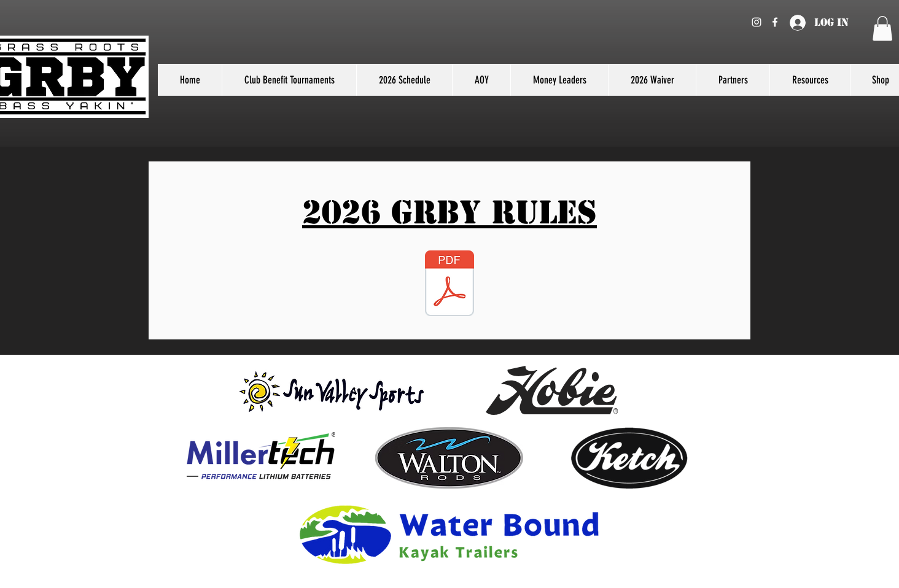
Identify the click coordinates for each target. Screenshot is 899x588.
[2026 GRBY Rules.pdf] (449, 285)
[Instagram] (757, 22)
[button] (882, 29)
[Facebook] (775, 22)
